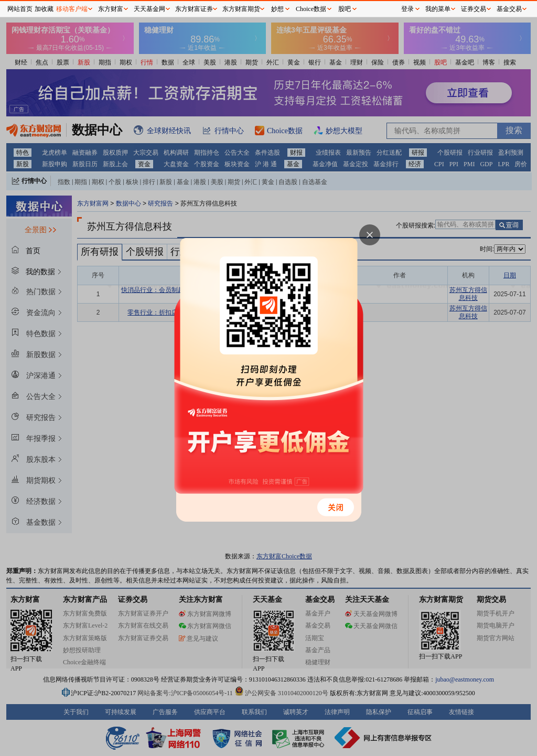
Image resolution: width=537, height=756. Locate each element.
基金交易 (509, 9)
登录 (407, 9)
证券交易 (474, 9)
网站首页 (20, 9)
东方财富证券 (194, 9)
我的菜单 (438, 9)
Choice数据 (311, 9)
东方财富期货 (241, 9)
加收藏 (44, 9)
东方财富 (111, 9)
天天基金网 (149, 9)
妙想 (277, 9)
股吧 (345, 9)
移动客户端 (72, 9)
